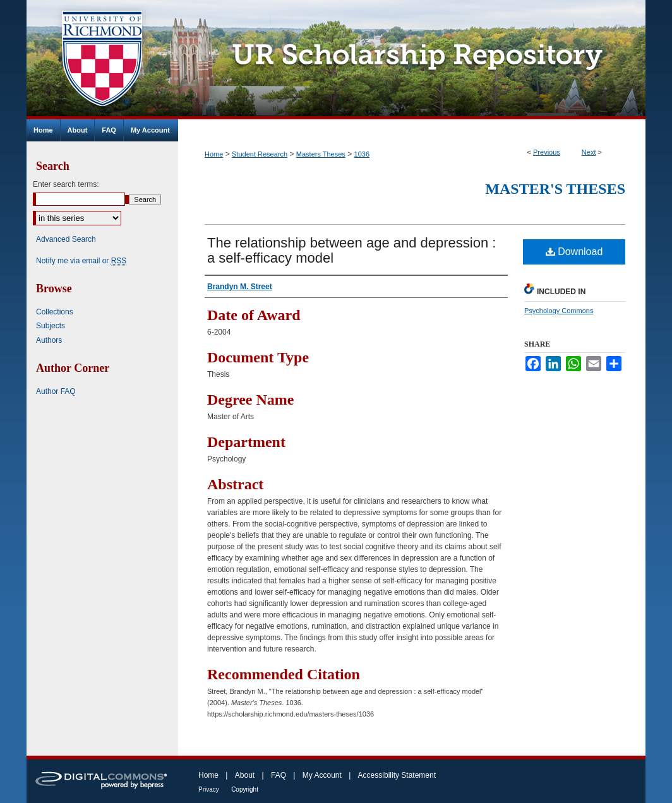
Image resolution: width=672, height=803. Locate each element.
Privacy (209, 789)
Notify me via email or (81, 261)
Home (214, 154)
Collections (55, 312)
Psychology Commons (559, 311)
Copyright (245, 789)
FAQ (279, 775)
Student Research (260, 154)
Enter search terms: (66, 184)
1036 (362, 154)
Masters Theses (321, 154)
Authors (49, 340)
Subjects (51, 326)
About (245, 775)
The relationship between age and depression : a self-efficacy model (351, 250)
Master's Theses (555, 189)
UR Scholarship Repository (412, 60)
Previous (547, 152)
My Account (322, 775)
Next (589, 152)
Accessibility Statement (397, 775)
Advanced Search (66, 239)
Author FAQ (56, 391)
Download (574, 252)
